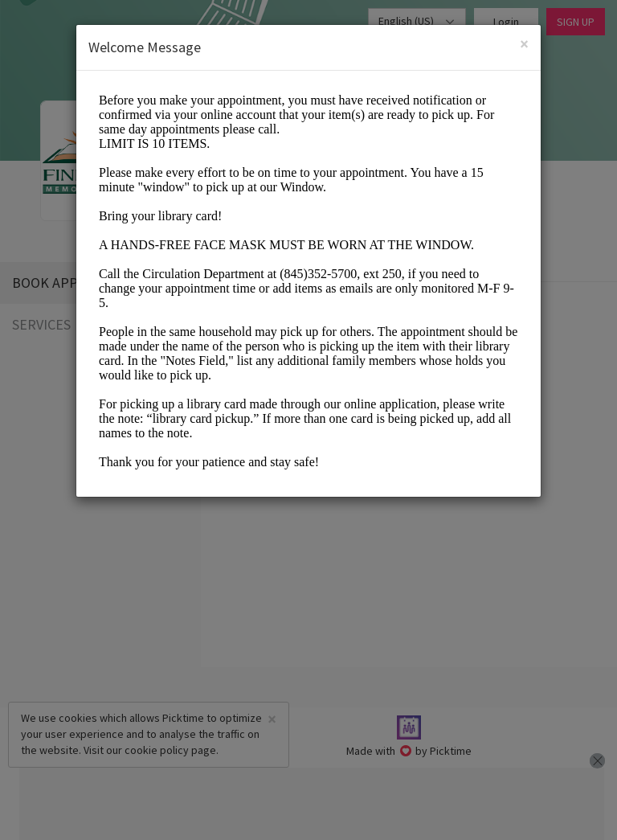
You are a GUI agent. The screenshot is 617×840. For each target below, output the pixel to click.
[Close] (524, 44)
